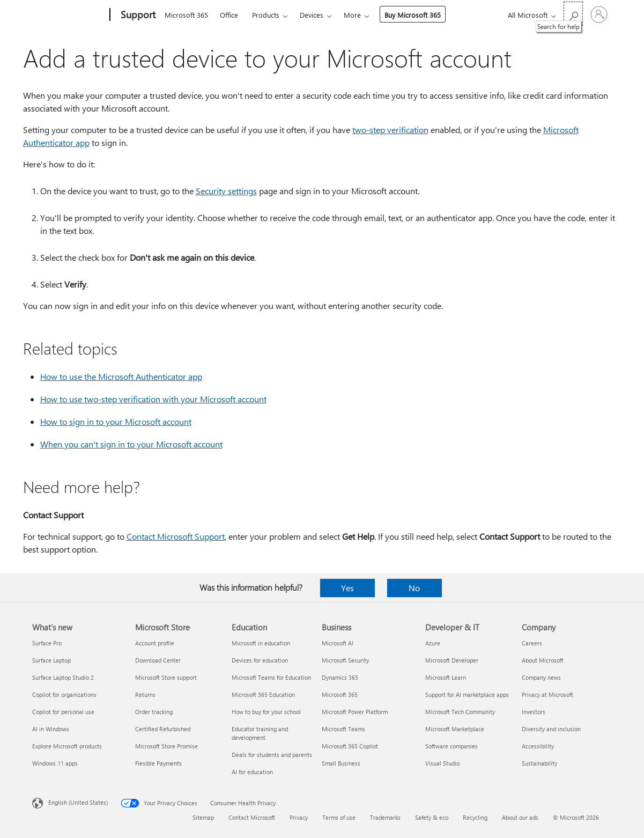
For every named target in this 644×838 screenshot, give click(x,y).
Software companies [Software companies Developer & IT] (451, 746)
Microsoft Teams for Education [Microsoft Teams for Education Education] (271, 677)
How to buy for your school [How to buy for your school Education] (266, 712)
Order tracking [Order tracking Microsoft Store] (154, 712)
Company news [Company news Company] (541, 677)
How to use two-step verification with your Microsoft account (153, 399)
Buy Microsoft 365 (413, 15)
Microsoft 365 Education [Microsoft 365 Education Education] (263, 694)
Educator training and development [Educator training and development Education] (260, 733)
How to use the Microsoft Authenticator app (121, 376)
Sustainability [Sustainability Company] (539, 763)
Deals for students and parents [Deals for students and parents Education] (272, 755)
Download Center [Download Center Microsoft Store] (158, 660)
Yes (347, 588)
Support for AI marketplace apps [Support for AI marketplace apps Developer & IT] (467, 694)
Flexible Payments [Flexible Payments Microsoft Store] (158, 763)
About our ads (520, 817)
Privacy (299, 817)
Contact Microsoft (252, 817)
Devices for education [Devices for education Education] (260, 660)
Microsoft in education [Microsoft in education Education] (261, 643)
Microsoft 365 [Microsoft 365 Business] (340, 694)
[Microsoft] (69, 15)
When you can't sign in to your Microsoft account (131, 444)
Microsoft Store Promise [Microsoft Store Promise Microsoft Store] (166, 746)
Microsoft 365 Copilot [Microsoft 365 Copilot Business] (350, 746)
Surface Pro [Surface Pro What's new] (47, 643)
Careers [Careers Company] (532, 643)
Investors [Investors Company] (534, 712)
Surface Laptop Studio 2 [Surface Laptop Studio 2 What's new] (63, 677)
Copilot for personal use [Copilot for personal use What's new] (63, 712)
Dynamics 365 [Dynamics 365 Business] (340, 677)
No (414, 588)
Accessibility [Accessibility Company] (538, 746)
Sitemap (203, 817)
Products (266, 15)
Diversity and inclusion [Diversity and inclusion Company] (551, 729)
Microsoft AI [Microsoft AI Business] (338, 643)
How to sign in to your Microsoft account (116, 421)
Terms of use (339, 817)
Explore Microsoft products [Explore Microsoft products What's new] (67, 746)
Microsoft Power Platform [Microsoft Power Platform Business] (355, 712)
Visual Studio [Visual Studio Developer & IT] (442, 763)
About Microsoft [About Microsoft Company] (543, 660)
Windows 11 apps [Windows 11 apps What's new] (55, 763)
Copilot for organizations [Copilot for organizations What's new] (64, 694)
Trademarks (385, 817)
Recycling (475, 817)
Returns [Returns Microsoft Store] (145, 694)
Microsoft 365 (186, 15)
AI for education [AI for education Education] (252, 772)
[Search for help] (573, 14)
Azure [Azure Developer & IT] (433, 643)
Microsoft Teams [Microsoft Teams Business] (343, 729)
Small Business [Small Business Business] (341, 763)
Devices (312, 15)
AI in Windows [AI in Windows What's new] (51, 729)
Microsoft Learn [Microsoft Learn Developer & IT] (446, 677)
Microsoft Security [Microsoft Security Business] (345, 660)
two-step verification (390, 130)
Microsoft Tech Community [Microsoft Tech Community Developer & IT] (460, 712)
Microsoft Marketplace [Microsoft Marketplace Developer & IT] (455, 729)
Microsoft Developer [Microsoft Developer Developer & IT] (452, 660)
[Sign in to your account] (599, 14)
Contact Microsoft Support (176, 536)
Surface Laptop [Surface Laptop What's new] (51, 660)
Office (229, 15)
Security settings (226, 191)
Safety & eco (432, 817)
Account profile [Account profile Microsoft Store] (155, 643)
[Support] (137, 15)
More (352, 15)
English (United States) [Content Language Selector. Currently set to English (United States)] (78, 802)
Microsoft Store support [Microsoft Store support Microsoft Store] (166, 677)
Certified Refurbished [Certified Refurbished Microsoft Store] (163, 729)
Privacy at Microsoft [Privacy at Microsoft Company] (547, 694)
